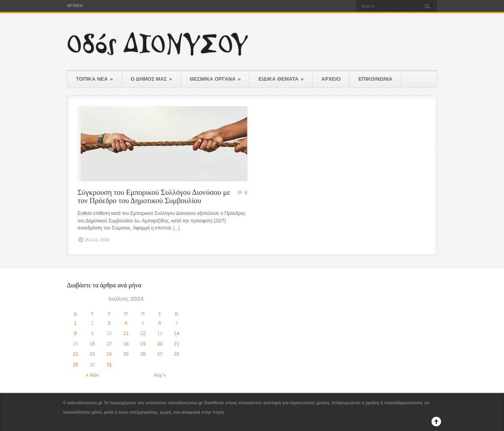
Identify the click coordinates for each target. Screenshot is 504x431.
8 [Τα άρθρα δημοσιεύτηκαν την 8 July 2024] (75, 333)
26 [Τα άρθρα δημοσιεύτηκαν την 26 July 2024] (143, 354)
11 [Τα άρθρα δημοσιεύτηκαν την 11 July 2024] (126, 333)
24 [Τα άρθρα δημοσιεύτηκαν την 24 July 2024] (109, 354)
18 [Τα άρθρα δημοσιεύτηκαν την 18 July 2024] (126, 344)
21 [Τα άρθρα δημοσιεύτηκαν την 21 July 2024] (177, 344)
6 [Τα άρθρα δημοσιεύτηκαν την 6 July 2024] (160, 323)
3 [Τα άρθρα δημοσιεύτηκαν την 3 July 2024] (109, 323)
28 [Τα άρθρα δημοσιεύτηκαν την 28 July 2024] (177, 354)
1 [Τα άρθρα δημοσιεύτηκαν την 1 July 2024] (75, 323)
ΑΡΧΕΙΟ (331, 79)
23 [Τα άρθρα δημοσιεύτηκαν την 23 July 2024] (92, 354)
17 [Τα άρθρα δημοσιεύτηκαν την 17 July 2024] (109, 344)
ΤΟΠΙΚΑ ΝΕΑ (94, 79)
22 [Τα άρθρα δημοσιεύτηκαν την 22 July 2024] (75, 354)
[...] (177, 228)
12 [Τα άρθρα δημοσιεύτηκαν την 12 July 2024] (143, 333)
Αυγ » (160, 375)
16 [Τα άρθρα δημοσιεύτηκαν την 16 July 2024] (92, 344)
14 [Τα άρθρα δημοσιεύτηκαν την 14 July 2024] (177, 333)
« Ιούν (92, 375)
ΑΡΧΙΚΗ (75, 6)
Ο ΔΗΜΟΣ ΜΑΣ (151, 79)
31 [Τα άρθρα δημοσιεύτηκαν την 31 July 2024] (109, 365)
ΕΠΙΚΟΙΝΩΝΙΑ (375, 79)
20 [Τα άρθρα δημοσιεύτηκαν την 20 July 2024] (160, 344)
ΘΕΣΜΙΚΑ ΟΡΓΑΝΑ (215, 79)
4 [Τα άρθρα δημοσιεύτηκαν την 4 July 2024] (126, 323)
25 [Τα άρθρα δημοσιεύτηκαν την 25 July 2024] (126, 354)
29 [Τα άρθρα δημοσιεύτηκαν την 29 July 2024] (75, 365)
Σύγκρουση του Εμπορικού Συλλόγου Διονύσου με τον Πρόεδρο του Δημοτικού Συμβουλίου (154, 196)
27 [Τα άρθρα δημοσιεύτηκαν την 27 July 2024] (160, 354)
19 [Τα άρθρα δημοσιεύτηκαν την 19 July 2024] (143, 344)
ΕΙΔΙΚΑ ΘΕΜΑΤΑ (281, 79)
